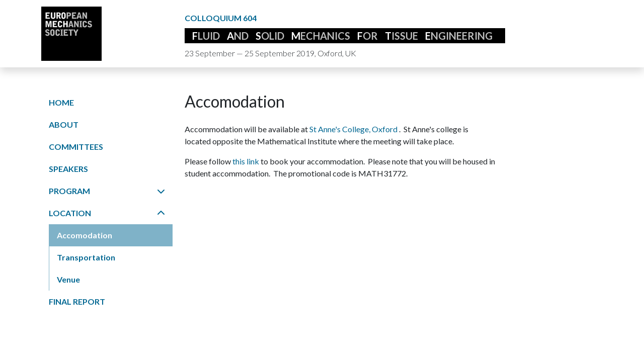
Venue (68, 279)
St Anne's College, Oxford (354, 129)
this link (247, 161)
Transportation (86, 257)
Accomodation (85, 235)
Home (61, 102)
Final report (77, 301)
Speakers (68, 169)
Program (107, 191)
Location (107, 213)
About (64, 124)
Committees (76, 147)
